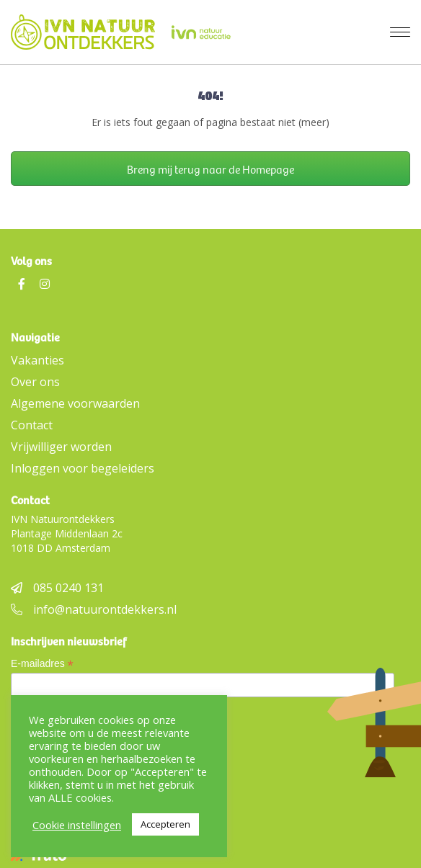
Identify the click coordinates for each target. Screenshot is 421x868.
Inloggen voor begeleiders (83, 468)
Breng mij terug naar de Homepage (211, 169)
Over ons (35, 382)
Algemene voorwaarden (75, 403)
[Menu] (400, 32)
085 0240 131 (57, 588)
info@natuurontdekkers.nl (94, 609)
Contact (32, 425)
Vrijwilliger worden (61, 447)
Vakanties (37, 360)
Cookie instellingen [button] (77, 825)
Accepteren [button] (165, 824)
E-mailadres (42, 664)
